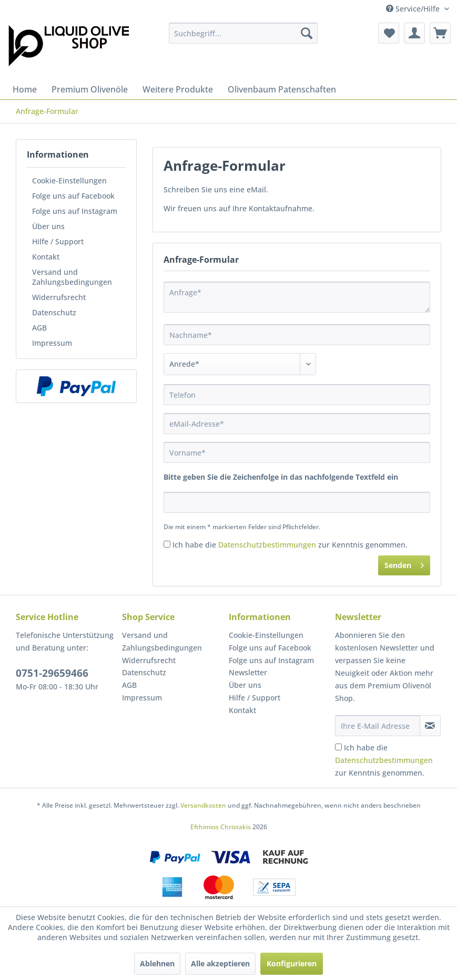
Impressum (52, 343)
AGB (39, 328)
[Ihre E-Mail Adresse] (378, 726)
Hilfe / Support (58, 241)
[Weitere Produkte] (178, 89)
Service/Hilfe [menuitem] (414, 9)
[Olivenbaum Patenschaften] (282, 89)
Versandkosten (203, 805)
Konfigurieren (292, 963)
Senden (404, 564)
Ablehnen (157, 963)
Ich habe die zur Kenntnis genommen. (290, 545)
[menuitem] (243, 33)
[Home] (25, 89)
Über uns (48, 226)
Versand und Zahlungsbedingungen (72, 277)
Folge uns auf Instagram (75, 211)
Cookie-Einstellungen (69, 180)
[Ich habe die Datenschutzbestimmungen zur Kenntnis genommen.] (167, 544)
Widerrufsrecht (59, 297)
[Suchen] (307, 33)
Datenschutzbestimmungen (267, 545)
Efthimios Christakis (221, 827)
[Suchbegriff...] (243, 33)
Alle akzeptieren (220, 963)
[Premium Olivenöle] (90, 89)
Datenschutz (54, 312)
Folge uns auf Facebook (73, 196)
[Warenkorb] (440, 33)
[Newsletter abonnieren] (430, 726)
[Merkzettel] (389, 33)
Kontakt (46, 257)
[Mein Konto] (414, 33)
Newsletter (248, 672)
